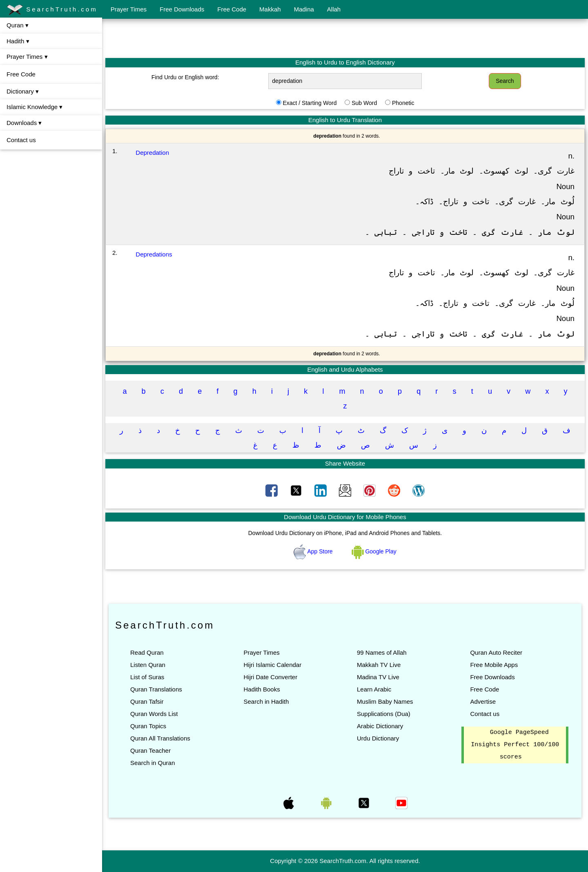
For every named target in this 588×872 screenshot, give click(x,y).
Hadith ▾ (18, 41)
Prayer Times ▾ (27, 57)
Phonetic (403, 103)
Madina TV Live (378, 677)
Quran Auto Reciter (496, 652)
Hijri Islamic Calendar (272, 665)
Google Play (374, 551)
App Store (314, 551)
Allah (334, 9)
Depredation (152, 153)
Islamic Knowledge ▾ (35, 107)
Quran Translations (156, 689)
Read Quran (147, 652)
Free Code (232, 9)
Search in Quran (153, 763)
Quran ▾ (18, 25)
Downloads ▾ (24, 123)
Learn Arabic (374, 689)
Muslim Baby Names (385, 701)
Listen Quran (148, 665)
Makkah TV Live (379, 665)
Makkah (270, 9)
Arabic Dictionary (380, 726)
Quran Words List (154, 714)
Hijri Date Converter (270, 677)
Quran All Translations (160, 738)
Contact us (21, 140)
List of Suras (147, 677)
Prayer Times (129, 9)
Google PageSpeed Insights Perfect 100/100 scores (515, 745)
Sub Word (364, 103)
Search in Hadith (266, 701)
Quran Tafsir (147, 701)
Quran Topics (148, 726)
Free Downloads (182, 9)
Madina (304, 9)
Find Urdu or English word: (185, 77)
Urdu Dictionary (378, 738)
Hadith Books (262, 689)
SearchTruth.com (52, 10)
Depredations (154, 254)
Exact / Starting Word (310, 103)
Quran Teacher (150, 750)
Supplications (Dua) (384, 714)
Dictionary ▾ (23, 91)
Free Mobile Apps (494, 665)
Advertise (483, 701)
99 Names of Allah (382, 652)
